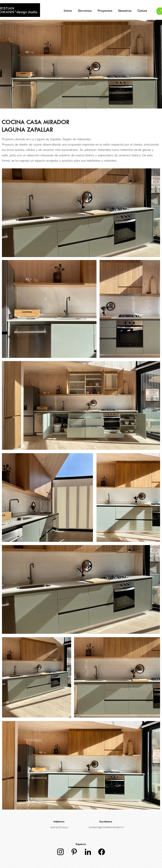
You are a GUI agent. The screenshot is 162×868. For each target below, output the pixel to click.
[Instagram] (60, 852)
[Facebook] (102, 852)
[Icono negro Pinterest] (74, 852)
